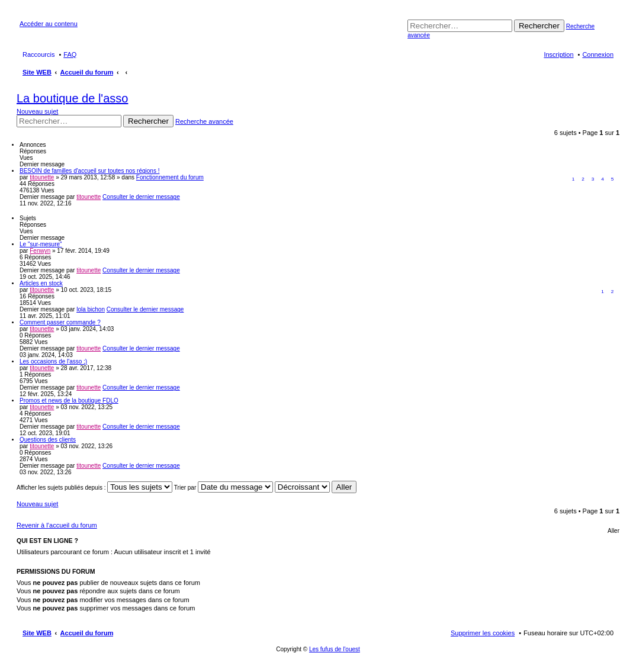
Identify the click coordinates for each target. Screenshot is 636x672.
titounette (42, 177)
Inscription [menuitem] (558, 54)
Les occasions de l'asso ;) (53, 361)
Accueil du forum (87, 633)
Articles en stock (41, 283)
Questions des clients (48, 440)
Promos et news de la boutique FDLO (69, 401)
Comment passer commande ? (60, 322)
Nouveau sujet (37, 111)
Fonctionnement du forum (170, 177)
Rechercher (539, 26)
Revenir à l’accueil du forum (57, 525)
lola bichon (91, 309)
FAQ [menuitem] (70, 54)
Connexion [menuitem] (598, 54)
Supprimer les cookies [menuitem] (483, 633)
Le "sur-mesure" (41, 244)
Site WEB (37, 633)
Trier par (224, 488)
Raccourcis (38, 54)
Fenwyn (40, 251)
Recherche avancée (204, 121)
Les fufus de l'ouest (335, 649)
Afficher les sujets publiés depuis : (94, 488)
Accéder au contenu (49, 24)
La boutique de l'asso (72, 98)
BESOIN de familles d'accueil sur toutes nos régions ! (89, 171)
